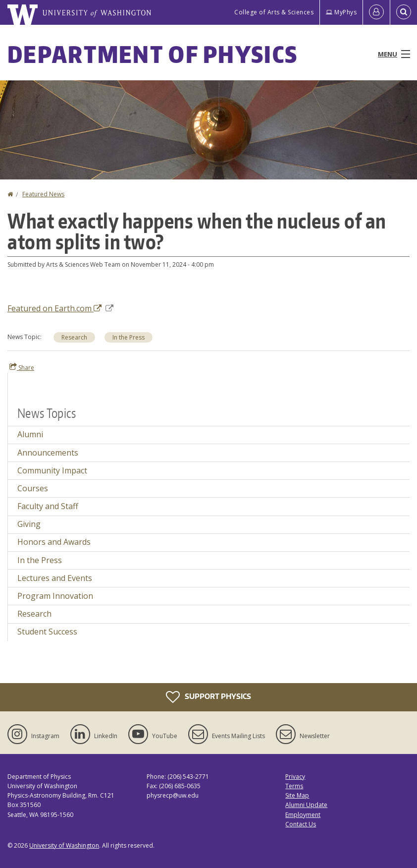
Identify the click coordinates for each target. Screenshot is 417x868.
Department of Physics (153, 54)
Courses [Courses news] (33, 488)
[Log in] (376, 12)
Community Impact (52, 470)
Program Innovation (55, 596)
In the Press (40, 560)
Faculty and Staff (48, 506)
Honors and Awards (54, 542)
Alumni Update (306, 805)
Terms (294, 786)
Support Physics (208, 697)
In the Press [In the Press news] (129, 337)
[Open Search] (404, 12)
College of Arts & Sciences (274, 12)
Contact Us (301, 824)
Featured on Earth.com (60, 308)
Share (22, 367)
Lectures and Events (55, 578)
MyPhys (341, 12)
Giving (29, 524)
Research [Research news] (74, 337)
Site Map (297, 795)
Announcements (48, 453)
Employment (303, 815)
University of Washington (64, 845)
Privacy (295, 777)
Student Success (47, 632)
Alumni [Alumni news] (30, 434)
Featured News (43, 194)
